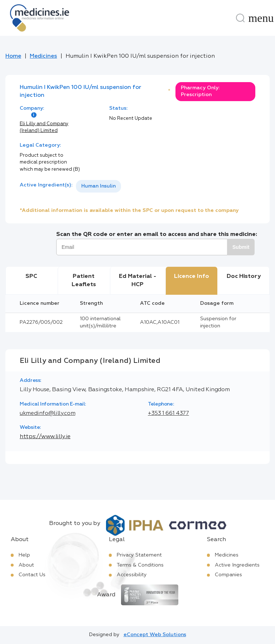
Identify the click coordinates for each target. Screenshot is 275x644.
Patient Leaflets (84, 280)
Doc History (244, 276)
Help (24, 555)
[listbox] (98, 186)
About (26, 565)
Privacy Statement (139, 555)
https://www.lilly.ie (45, 437)
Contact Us (32, 575)
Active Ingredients (237, 565)
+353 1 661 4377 (168, 413)
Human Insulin (98, 186)
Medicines (43, 56)
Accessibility (132, 575)
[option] (98, 186)
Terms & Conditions (140, 565)
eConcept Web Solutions (155, 635)
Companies (228, 575)
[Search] (240, 18)
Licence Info (192, 276)
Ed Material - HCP (138, 280)
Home (13, 56)
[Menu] (261, 18)
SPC (31, 276)
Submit (241, 247)
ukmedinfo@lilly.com (47, 413)
